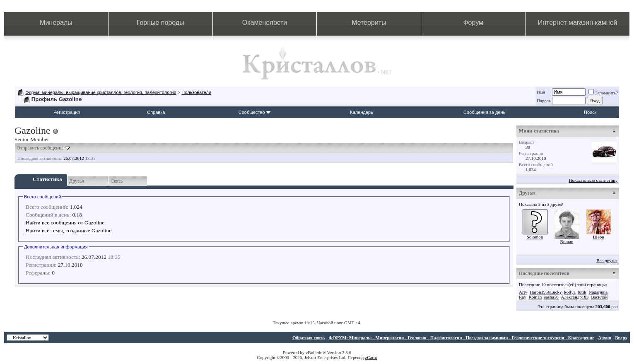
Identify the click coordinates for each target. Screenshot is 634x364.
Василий (599, 297)
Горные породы (160, 23)
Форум (473, 23)
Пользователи (196, 92)
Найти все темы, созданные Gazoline (69, 230)
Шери (599, 237)
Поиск (590, 112)
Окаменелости (265, 23)
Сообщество (255, 112)
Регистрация (67, 112)
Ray (523, 297)
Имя (541, 92)
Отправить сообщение (40, 148)
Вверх (621, 337)
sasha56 (551, 297)
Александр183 (575, 297)
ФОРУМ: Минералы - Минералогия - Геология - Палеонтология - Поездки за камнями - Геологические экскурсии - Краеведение (461, 337)
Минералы (56, 23)
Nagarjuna (598, 292)
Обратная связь (309, 337)
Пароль (544, 101)
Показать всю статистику (593, 180)
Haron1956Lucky (546, 292)
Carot (372, 357)
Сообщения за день (484, 112)
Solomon (535, 237)
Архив (605, 337)
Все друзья (607, 260)
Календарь (362, 112)
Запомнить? (603, 93)
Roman (567, 241)
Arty (523, 292)
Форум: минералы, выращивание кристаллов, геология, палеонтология (101, 92)
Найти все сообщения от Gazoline (65, 223)
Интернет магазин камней (578, 23)
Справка (156, 112)
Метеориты (369, 23)
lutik (582, 292)
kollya (570, 292)
